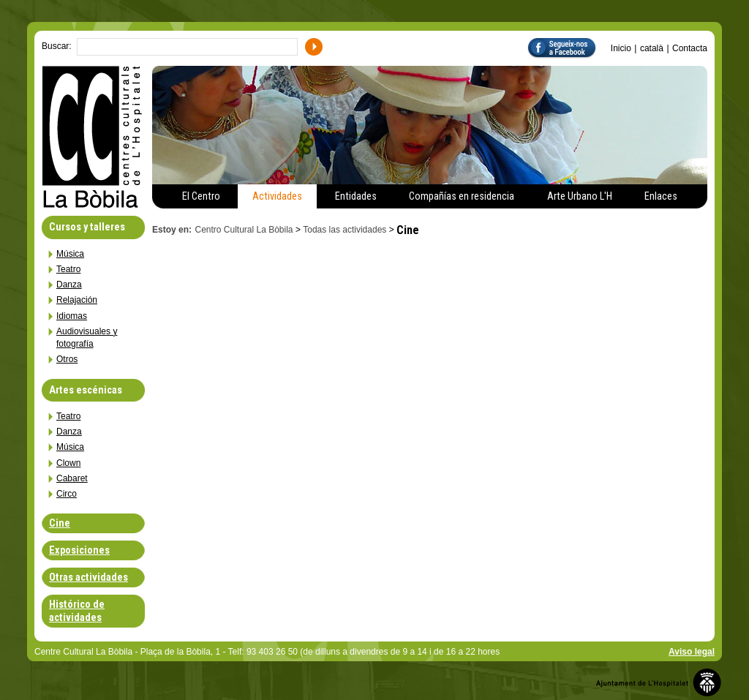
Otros (67, 359)
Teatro (68, 269)
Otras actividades (89, 577)
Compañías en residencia (462, 196)
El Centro (201, 196)
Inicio (621, 48)
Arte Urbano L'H (580, 196)
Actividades (277, 196)
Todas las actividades (345, 230)
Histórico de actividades (77, 611)
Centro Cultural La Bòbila (244, 230)
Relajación (77, 300)
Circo (67, 494)
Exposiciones (79, 550)
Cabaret (72, 478)
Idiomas (72, 316)
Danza (69, 285)
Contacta (690, 48)
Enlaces (661, 196)
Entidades (356, 196)
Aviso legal (692, 652)
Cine (60, 523)
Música (70, 254)
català (652, 48)
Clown (68, 463)
